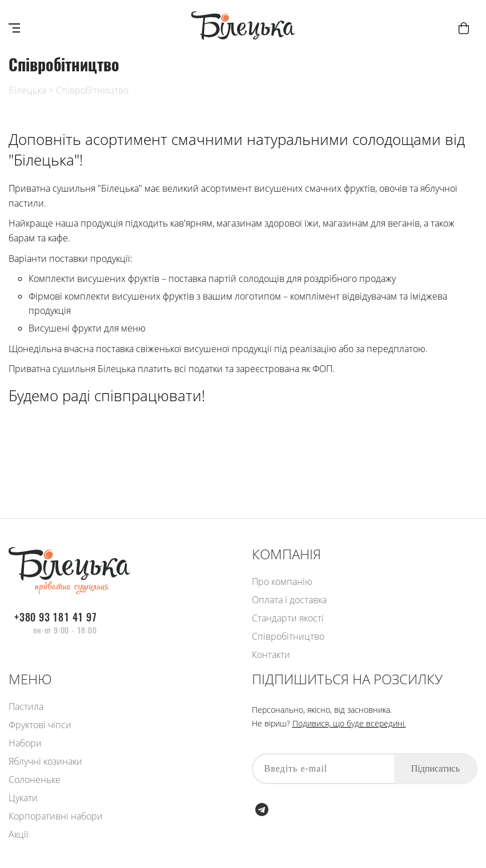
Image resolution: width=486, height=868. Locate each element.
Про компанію (282, 582)
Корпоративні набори (56, 816)
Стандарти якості (288, 618)
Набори (25, 743)
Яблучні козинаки (45, 761)
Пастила (26, 706)
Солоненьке (35, 780)
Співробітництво (92, 90)
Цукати (23, 798)
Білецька (27, 90)
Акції (19, 834)
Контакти (271, 655)
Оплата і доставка (289, 600)
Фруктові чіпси (40, 725)
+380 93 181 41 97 (56, 617)
